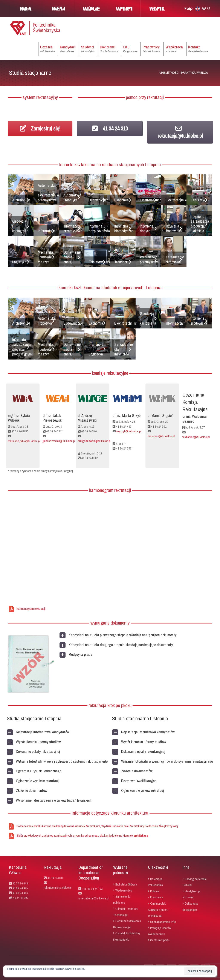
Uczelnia (47, 49)
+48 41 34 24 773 (92, 889)
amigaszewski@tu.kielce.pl (94, 441)
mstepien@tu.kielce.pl (161, 436)
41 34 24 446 (20, 893)
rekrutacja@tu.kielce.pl (180, 132)
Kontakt (198, 49)
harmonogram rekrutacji (31, 609)
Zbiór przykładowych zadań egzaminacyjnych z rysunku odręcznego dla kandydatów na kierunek (82, 835)
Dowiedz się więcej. (75, 969)
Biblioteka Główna (126, 884)
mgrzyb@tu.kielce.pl (129, 431)
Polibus (155, 891)
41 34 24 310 (110, 129)
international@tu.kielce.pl (94, 898)
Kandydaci (68, 49)
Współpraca (174, 49)
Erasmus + (157, 897)
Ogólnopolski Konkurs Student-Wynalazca (159, 910)
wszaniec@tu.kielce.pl (196, 437)
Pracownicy (151, 49)
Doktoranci (109, 49)
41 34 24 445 (20, 888)
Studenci (88, 49)
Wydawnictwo (124, 890)
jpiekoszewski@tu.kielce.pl (59, 441)
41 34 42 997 (21, 898)
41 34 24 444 (20, 883)
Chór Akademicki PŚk (163, 922)
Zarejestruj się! (40, 129)
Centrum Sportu (160, 940)
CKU (130, 49)
